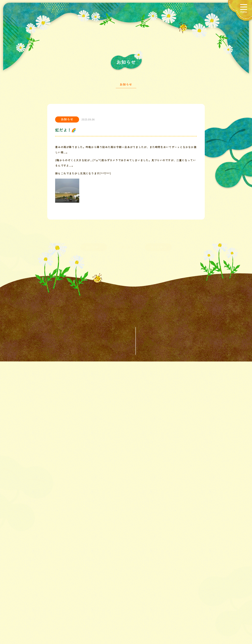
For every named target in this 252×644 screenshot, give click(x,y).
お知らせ (126, 85)
